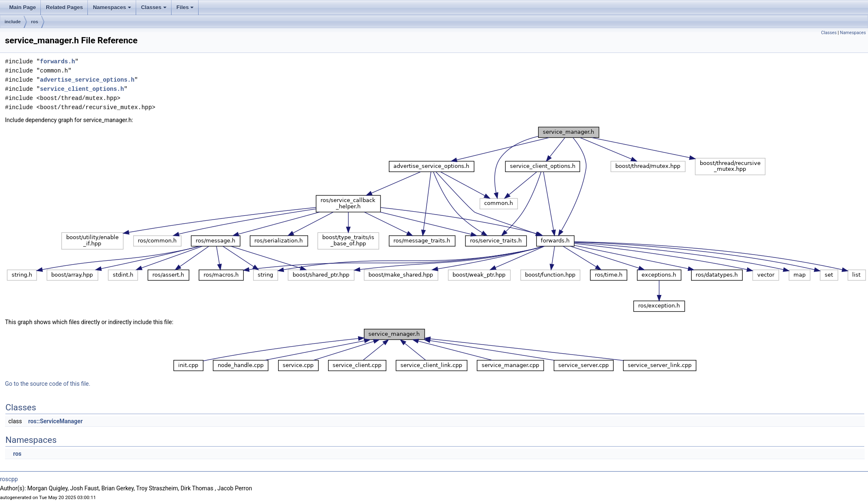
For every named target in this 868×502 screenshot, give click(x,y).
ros (35, 22)
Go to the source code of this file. (48, 384)
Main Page (22, 7)
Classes (154, 7)
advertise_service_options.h (87, 80)
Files (185, 7)
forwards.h (57, 61)
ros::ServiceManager (56, 421)
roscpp (9, 479)
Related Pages (64, 7)
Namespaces (112, 7)
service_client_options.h (82, 89)
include (13, 22)
